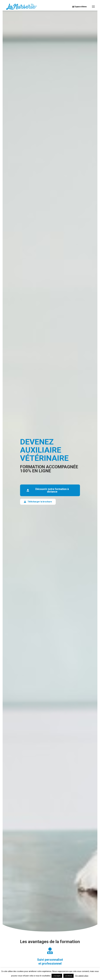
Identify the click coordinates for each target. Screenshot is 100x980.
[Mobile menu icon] (93, 7)
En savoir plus (82, 976)
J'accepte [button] (57, 976)
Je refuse (68, 976)
